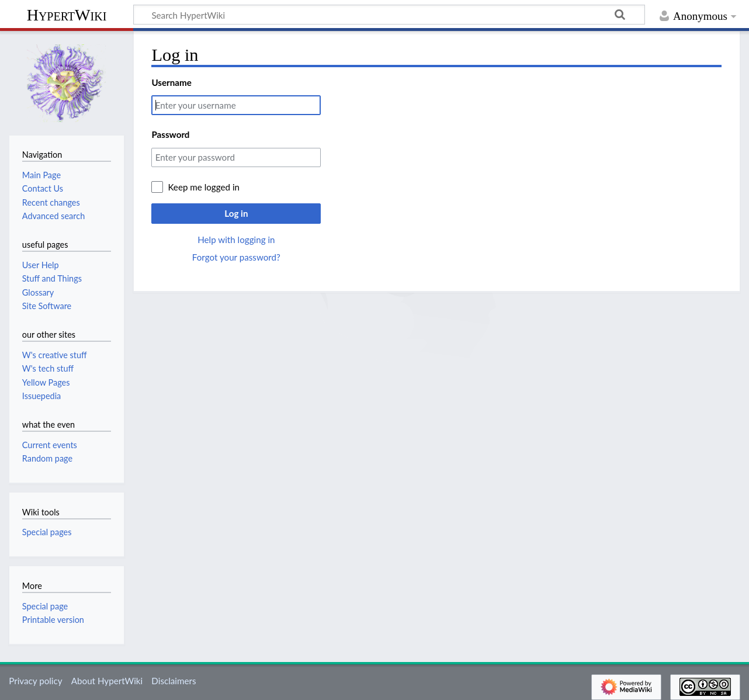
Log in (236, 213)
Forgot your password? (236, 257)
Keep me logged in (204, 187)
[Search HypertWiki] (389, 15)
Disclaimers (174, 681)
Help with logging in (236, 240)
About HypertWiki (107, 681)
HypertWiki (67, 15)
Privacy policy (35, 681)
